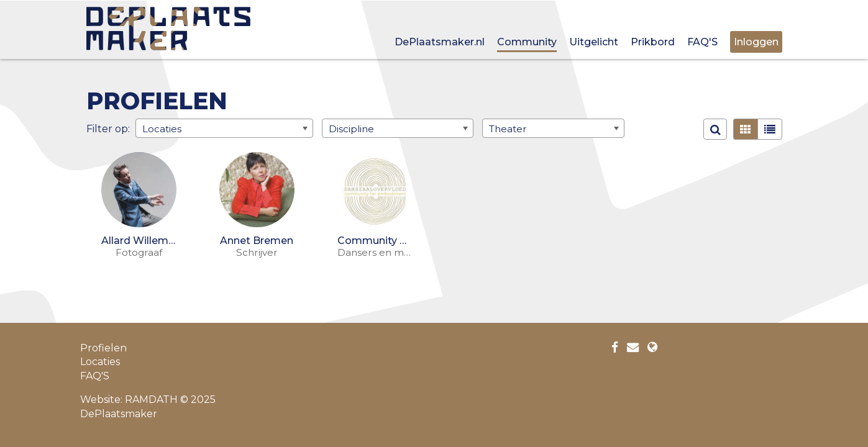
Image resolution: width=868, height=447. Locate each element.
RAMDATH (151, 400)
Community (527, 42)
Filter (99, 128)
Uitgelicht (594, 42)
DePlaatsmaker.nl (440, 42)
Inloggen (756, 42)
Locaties (100, 362)
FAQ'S (702, 42)
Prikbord (653, 42)
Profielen (103, 348)
